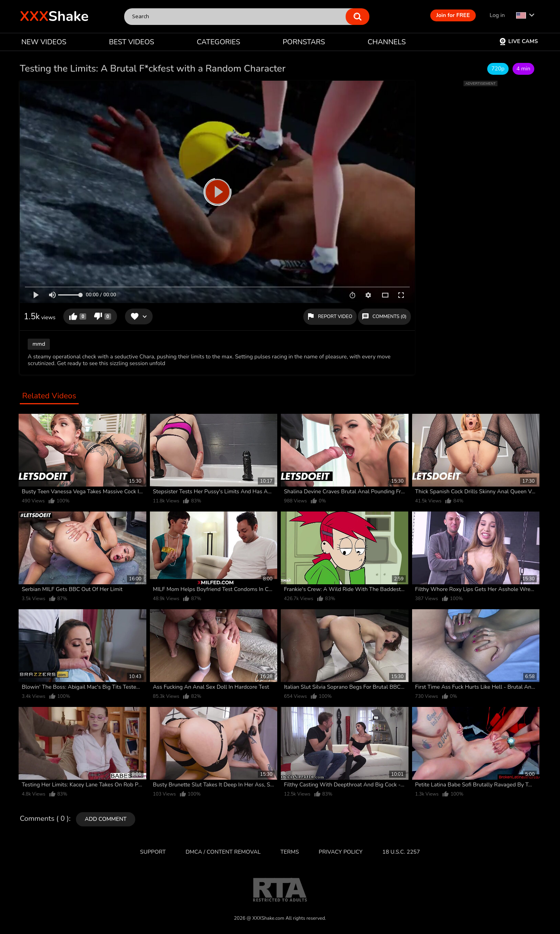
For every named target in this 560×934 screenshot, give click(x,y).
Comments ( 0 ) (44, 819)
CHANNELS (387, 42)
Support (153, 852)
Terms (290, 852)
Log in (497, 15)
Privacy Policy (341, 852)
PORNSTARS (304, 42)
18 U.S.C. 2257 (401, 852)
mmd (39, 344)
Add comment (106, 819)
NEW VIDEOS (44, 42)
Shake (54, 16)
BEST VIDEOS (131, 42)
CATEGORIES (219, 42)
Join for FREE (453, 15)
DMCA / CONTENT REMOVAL (223, 852)
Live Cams (518, 41)
